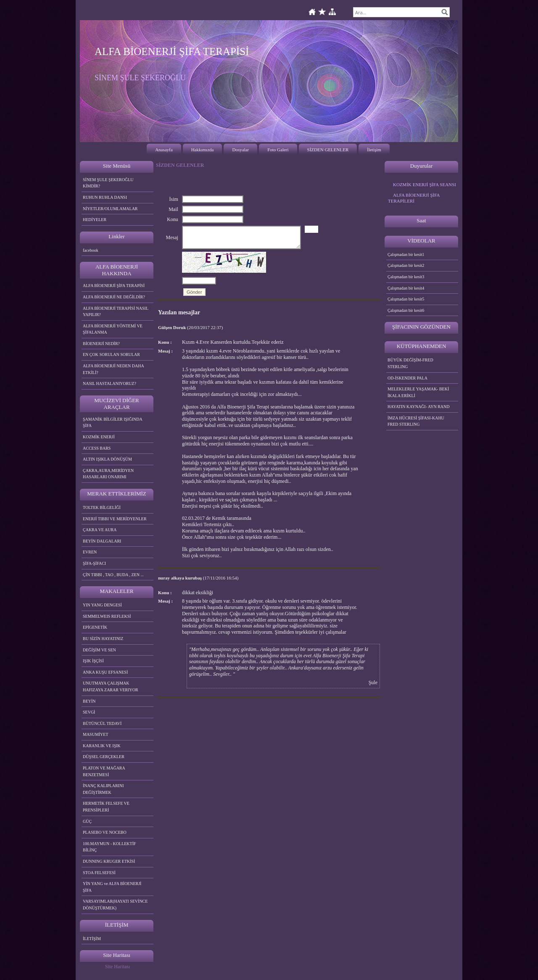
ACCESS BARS (97, 448)
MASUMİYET (96, 734)
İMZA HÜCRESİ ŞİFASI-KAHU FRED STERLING (416, 421)
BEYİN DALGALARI (102, 541)
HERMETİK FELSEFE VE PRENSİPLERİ (106, 807)
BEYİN (89, 701)
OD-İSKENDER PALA (407, 378)
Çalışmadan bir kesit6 (406, 310)
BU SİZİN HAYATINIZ (103, 639)
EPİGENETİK (95, 627)
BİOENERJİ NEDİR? (101, 344)
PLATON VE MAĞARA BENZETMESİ (104, 771)
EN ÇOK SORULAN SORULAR (111, 354)
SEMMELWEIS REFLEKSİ (107, 616)
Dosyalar (240, 150)
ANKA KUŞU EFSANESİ (105, 672)
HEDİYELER (95, 220)
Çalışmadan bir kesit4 (406, 288)
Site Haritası (118, 967)
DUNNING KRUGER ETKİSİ (109, 861)
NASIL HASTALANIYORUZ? (109, 383)
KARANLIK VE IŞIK (102, 746)
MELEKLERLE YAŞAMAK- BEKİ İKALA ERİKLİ (418, 392)
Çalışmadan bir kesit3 (406, 277)
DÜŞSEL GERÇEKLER (104, 757)
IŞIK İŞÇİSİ (93, 661)
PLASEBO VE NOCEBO (105, 832)
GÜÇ (87, 821)
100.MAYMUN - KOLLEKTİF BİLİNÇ (109, 847)
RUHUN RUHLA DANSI (105, 197)
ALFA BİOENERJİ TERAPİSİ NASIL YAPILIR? (116, 312)
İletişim (374, 150)
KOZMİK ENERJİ (99, 437)
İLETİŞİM (92, 939)
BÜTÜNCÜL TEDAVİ (102, 723)
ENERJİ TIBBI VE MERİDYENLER (115, 519)
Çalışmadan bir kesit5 (406, 299)
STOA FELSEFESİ (99, 873)
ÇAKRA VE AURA (100, 530)
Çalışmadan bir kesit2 (406, 265)
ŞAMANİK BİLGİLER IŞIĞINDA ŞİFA (113, 423)
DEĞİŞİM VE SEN (99, 650)
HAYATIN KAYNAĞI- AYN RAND (419, 407)
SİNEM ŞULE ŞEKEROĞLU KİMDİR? (108, 183)
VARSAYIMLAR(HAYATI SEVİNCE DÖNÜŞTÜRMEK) (115, 905)
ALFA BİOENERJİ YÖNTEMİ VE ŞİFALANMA (113, 329)
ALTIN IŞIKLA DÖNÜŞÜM (107, 459)
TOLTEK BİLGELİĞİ (102, 507)
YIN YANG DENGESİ (102, 605)
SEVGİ (89, 712)
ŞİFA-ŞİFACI (94, 563)
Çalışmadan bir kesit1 (406, 254)
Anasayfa (164, 150)
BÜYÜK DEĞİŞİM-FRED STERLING (410, 363)
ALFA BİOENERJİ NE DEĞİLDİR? (114, 297)
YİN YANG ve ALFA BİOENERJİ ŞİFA (112, 887)
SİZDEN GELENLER (328, 150)
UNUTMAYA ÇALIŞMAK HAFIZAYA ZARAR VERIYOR (111, 686)
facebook (91, 250)
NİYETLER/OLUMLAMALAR (110, 209)
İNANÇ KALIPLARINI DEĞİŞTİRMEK (103, 789)
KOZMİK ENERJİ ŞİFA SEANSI (425, 184)
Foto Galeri (278, 150)
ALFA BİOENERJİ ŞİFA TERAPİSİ (114, 286)
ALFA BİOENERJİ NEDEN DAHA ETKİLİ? (113, 369)
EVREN (90, 552)
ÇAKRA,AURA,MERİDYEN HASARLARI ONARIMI (108, 474)
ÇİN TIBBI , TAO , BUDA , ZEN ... (113, 575)
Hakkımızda (203, 150)
